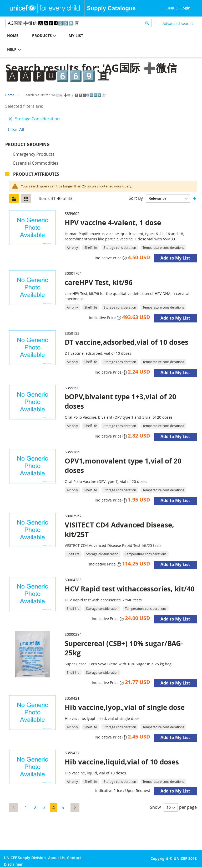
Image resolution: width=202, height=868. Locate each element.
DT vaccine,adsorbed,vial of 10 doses (127, 343)
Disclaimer (13, 864)
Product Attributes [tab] (36, 175)
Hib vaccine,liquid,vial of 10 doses (122, 763)
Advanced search (178, 23)
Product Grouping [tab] (35, 146)
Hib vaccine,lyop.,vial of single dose (125, 709)
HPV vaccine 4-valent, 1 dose (113, 224)
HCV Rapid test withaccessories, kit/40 (130, 590)
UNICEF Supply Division (25, 858)
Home (10, 95)
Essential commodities (36, 164)
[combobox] (78, 23)
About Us (56, 858)
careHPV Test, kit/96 (99, 284)
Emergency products (34, 155)
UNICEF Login (178, 8)
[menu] (50, 43)
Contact (74, 858)
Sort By (136, 200)
